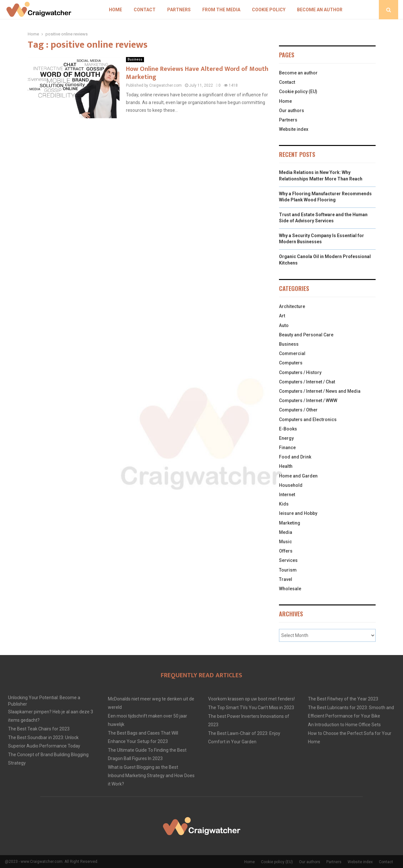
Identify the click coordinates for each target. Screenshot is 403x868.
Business (135, 59)
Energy (286, 438)
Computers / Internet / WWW (308, 400)
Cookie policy (269, 10)
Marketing (290, 523)
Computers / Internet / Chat (307, 382)
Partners (179, 10)
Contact (145, 10)
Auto (284, 325)
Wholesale (290, 589)
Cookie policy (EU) (298, 92)
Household (291, 485)
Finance (287, 448)
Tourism (288, 570)
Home (115, 10)
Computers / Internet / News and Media (320, 391)
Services (288, 560)
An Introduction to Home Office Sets (344, 725)
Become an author (320, 10)
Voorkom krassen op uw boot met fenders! (251, 699)
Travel (286, 579)
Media (286, 532)
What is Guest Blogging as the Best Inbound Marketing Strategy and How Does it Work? (151, 776)
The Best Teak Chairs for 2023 (39, 729)
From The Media (221, 10)
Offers (286, 551)
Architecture (292, 306)
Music (285, 542)
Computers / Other (298, 410)
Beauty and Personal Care (306, 335)
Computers (291, 363)
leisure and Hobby (298, 513)
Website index (294, 129)
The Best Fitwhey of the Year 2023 (343, 699)
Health (286, 466)
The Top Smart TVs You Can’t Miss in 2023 (251, 708)
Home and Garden (298, 476)
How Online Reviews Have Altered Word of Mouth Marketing (197, 73)
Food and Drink (295, 457)
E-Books (288, 429)
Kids (284, 504)
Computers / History (300, 372)
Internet (287, 495)
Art (282, 316)
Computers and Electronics (308, 420)
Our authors (292, 111)
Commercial (292, 353)
